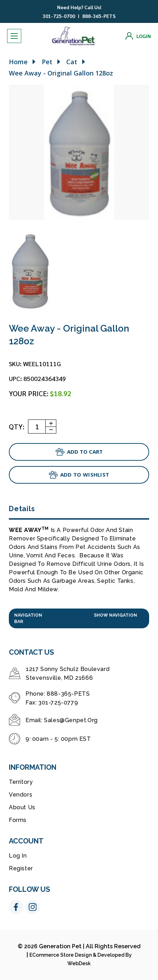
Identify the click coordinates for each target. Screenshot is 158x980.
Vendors (21, 795)
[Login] (138, 36)
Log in (18, 856)
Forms (18, 820)
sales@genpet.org (71, 720)
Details (22, 509)
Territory (21, 782)
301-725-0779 (58, 703)
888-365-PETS (99, 16)
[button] (79, 618)
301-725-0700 (59, 16)
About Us (22, 807)
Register (21, 868)
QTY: (17, 427)
